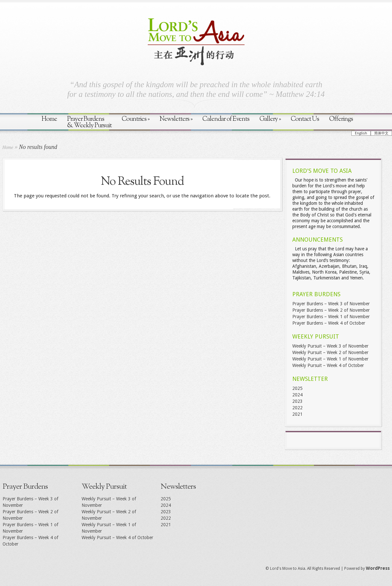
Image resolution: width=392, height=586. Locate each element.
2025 (297, 388)
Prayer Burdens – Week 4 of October (329, 323)
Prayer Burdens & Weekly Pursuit (89, 122)
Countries (136, 119)
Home (49, 119)
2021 (297, 414)
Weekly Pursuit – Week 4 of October (328, 365)
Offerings (341, 119)
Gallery (270, 119)
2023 (297, 401)
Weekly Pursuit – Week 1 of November (330, 359)
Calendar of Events (226, 119)
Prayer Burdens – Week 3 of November (331, 304)
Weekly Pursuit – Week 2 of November (330, 352)
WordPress (378, 568)
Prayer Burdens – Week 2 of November (331, 310)
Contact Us (305, 119)
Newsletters (176, 119)
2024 (297, 395)
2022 (297, 408)
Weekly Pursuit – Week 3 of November (330, 346)
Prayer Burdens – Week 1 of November (331, 317)
